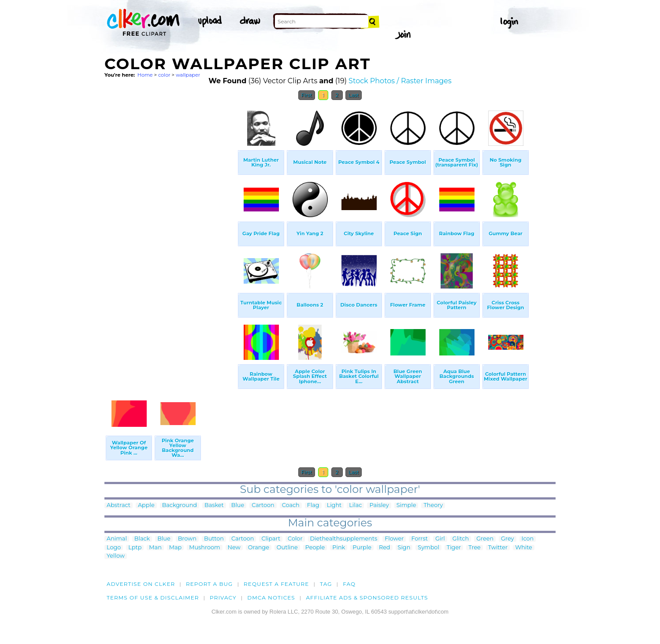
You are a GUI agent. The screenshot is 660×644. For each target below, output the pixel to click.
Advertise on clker (141, 584)
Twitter (498, 548)
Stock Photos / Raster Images (400, 81)
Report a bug (209, 584)
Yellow (116, 556)
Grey (507, 539)
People (315, 548)
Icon (528, 539)
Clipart (271, 539)
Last (354, 95)
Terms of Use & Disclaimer (153, 598)
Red (385, 548)
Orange (259, 548)
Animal (117, 539)
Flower (394, 539)
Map (175, 548)
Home (145, 75)
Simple (406, 505)
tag (326, 584)
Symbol (428, 548)
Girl (440, 539)
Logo (114, 548)
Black (142, 539)
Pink (339, 548)
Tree (475, 548)
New (234, 548)
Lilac (355, 505)
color (164, 75)
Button (214, 539)
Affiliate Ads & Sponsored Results (367, 598)
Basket (214, 505)
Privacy (223, 598)
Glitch (461, 539)
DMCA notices (271, 598)
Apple (146, 505)
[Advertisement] (171, 237)
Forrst (419, 539)
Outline (287, 548)
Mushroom (204, 548)
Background (180, 505)
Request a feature (276, 584)
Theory (433, 505)
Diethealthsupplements (344, 539)
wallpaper (188, 75)
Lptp (135, 548)
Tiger (454, 548)
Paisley (379, 505)
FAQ (349, 584)
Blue (238, 505)
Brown (187, 539)
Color (295, 539)
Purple (362, 548)
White (524, 548)
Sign (404, 548)
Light (334, 505)
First (307, 95)
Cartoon (263, 505)
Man (155, 548)
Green (485, 539)
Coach (291, 505)
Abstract (119, 505)
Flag (313, 505)
